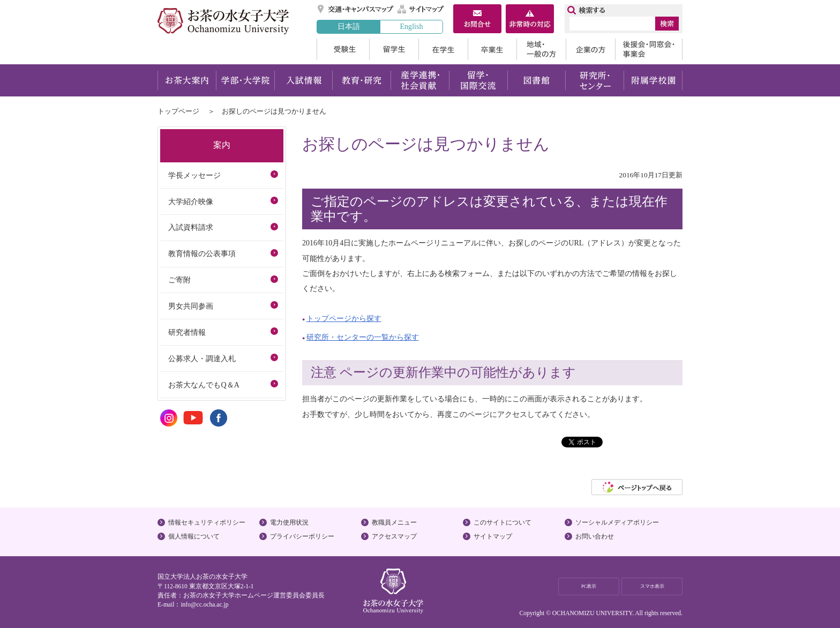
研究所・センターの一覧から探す (363, 337)
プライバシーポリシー (302, 536)
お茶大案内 (187, 80)
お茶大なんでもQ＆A (204, 385)
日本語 (349, 26)
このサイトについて (502, 522)
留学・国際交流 (478, 80)
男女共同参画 (191, 306)
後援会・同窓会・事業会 (649, 49)
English (411, 26)
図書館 (537, 80)
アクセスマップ (394, 536)
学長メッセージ (194, 175)
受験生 (343, 49)
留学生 (394, 49)
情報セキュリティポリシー (207, 522)
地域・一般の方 (541, 49)
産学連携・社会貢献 (420, 80)
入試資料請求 (191, 227)
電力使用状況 (289, 522)
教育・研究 (361, 80)
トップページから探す (344, 318)
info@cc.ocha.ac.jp (204, 604)
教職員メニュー (394, 522)
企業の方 (590, 49)
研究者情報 (187, 332)
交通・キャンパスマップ (356, 9)
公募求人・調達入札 (202, 358)
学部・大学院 (245, 80)
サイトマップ (421, 9)
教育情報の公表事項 (202, 253)
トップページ (178, 111)
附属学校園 (653, 80)
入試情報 (303, 80)
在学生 (443, 49)
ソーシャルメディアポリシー (617, 522)
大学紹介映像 (191, 201)
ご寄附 (179, 280)
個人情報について (194, 536)
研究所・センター (595, 80)
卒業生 (492, 49)
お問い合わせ (595, 536)
